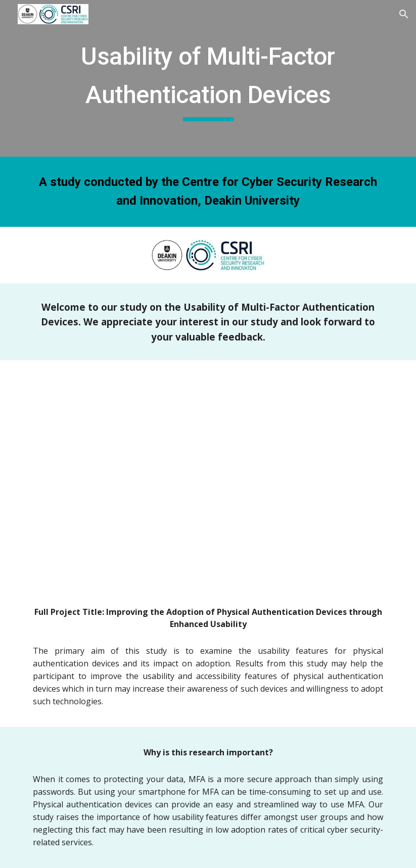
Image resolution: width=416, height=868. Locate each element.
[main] (208, 78)
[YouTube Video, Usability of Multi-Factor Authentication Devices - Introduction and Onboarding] (208, 473)
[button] (404, 14)
